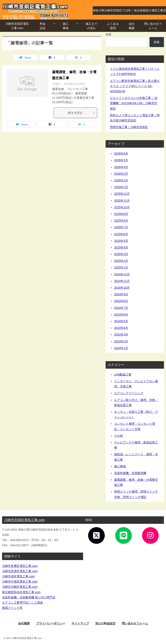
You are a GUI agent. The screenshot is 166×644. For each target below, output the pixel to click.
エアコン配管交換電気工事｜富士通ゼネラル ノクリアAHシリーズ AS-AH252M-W (135, 86)
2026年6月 (121, 154)
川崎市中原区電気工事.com (20, 582)
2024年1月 (121, 348)
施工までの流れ (91, 26)
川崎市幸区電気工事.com (18, 576)
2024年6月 (121, 315)
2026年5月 (121, 160)
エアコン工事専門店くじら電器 (22, 603)
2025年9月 (121, 214)
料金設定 (43, 26)
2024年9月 (121, 294)
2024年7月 (121, 308)
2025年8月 (121, 221)
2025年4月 (121, 247)
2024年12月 (122, 274)
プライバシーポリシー (51, 623)
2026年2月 (121, 180)
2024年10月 (122, 288)
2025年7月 (121, 227)
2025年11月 (122, 201)
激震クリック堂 (12, 608)
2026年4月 (121, 167)
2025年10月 (122, 207)
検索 (109, 34)
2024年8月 (121, 301)
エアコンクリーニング (129, 393)
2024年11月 (122, 281)
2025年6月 (121, 234)
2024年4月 (121, 328)
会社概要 (132, 26)
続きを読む (81, 113)
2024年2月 (121, 341)
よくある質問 (113, 26)
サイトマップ (80, 623)
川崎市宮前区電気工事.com (17, 26)
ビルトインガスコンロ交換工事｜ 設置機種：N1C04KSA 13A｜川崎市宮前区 (134, 103)
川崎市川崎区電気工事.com (20, 587)
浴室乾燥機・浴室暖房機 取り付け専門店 (29, 597)
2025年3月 (121, 254)
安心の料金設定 (105, 623)
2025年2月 (121, 261)
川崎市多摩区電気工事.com (20, 566)
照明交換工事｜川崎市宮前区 (129, 127)
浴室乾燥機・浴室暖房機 (130, 473)
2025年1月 (121, 267)
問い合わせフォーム (153, 26)
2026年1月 (121, 187)
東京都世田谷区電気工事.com (21, 592)
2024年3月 (121, 334)
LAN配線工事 (123, 374)
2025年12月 (122, 194)
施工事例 (66, 26)
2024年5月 (121, 321)
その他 (119, 436)
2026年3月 (121, 174)
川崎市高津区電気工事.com (20, 571)
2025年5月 (121, 241)
